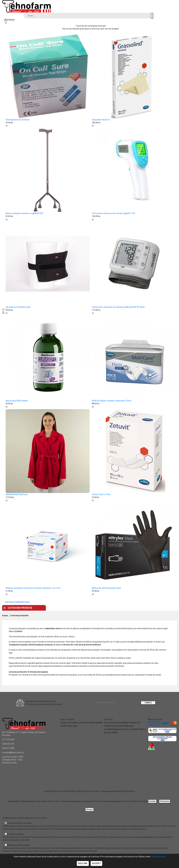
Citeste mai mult (158, 857)
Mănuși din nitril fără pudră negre (106, 588)
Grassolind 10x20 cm (101, 120)
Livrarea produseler (20, 615)
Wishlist (99, 723)
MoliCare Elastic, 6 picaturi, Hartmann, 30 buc (112, 401)
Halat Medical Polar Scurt (17, 494)
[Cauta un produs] (152, 16)
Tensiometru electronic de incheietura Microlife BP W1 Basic (118, 307)
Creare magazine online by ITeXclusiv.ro (118, 791)
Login (75, 726)
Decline (83, 863)
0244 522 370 (8, 744)
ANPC (115, 733)
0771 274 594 (8, 740)
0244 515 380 (8, 748)
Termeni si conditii (129, 729)
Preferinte (165, 801)
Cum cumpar (110, 723)
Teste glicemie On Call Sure (18, 120)
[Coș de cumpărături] (9, 20)
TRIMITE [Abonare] (148, 703)
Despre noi (74, 607)
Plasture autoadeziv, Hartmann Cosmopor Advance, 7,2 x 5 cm (33, 588)
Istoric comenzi (79, 723)
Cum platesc (123, 723)
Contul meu (66, 726)
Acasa (57, 607)
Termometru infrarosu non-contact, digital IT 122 (113, 213)
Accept (96, 863)
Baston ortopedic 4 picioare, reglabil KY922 (24, 213)
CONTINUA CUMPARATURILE (17, 602)
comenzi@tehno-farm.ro (13, 752)
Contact (93, 607)
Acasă (5, 615)
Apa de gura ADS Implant (17, 401)
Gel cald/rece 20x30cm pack (18, 307)
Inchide (152, 801)
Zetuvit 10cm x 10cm (101, 494)
